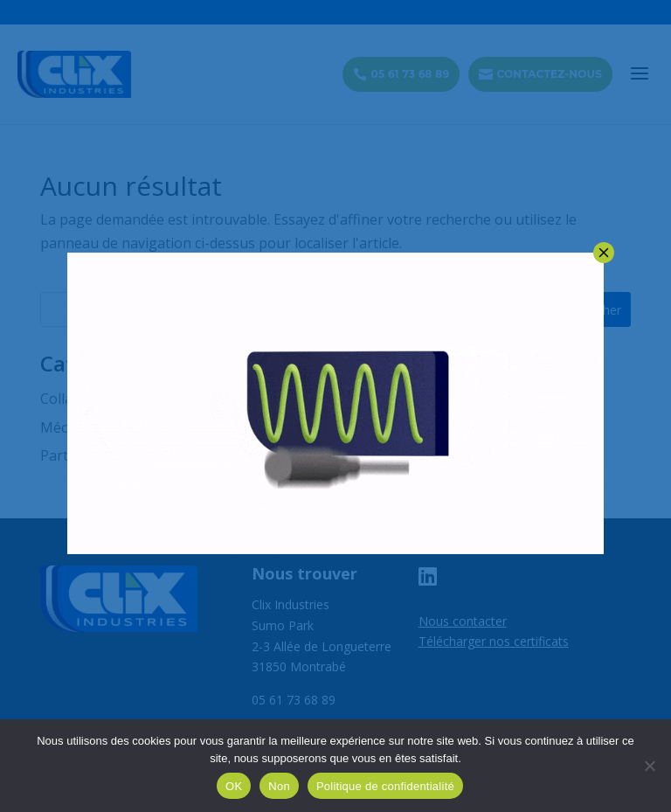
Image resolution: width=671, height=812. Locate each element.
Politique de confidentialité (385, 786)
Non (279, 786)
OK (234, 786)
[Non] (649, 766)
